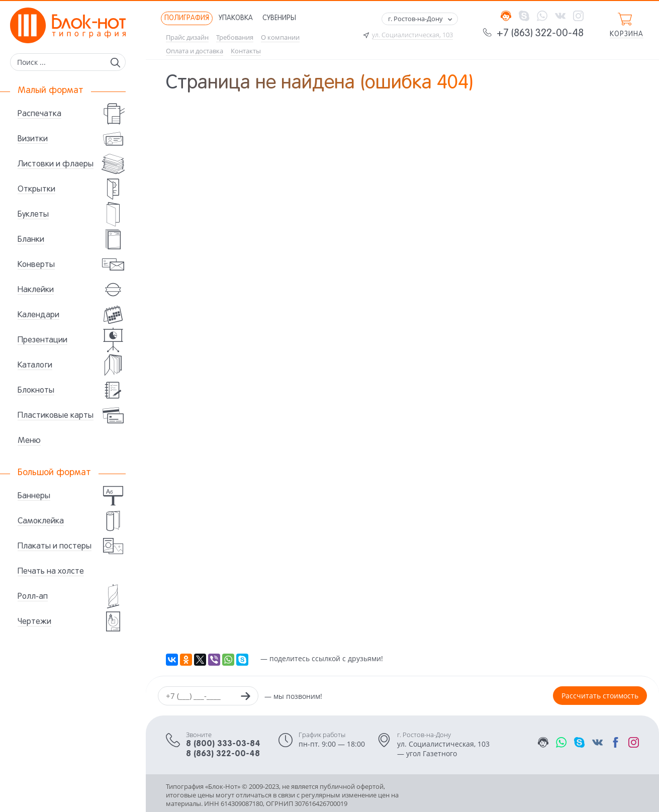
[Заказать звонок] (245, 697)
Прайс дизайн (187, 37)
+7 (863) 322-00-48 (540, 34)
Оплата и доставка (195, 51)
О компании (280, 37)
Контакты (246, 51)
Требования (235, 37)
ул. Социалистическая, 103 (412, 35)
